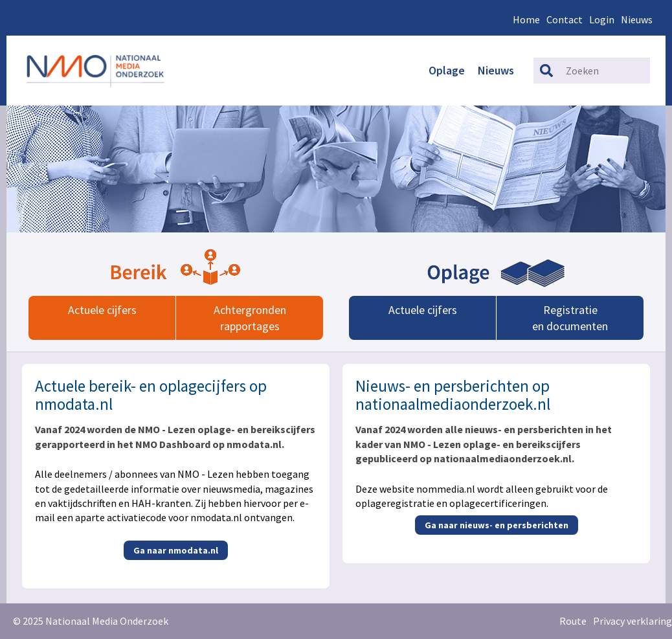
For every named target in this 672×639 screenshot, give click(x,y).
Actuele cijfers (102, 310)
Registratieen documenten (570, 318)
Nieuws (637, 19)
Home (526, 19)
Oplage (447, 70)
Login (602, 19)
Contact (565, 19)
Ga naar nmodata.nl (176, 550)
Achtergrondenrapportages (250, 318)
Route (573, 621)
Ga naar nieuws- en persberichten (497, 525)
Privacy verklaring (633, 621)
